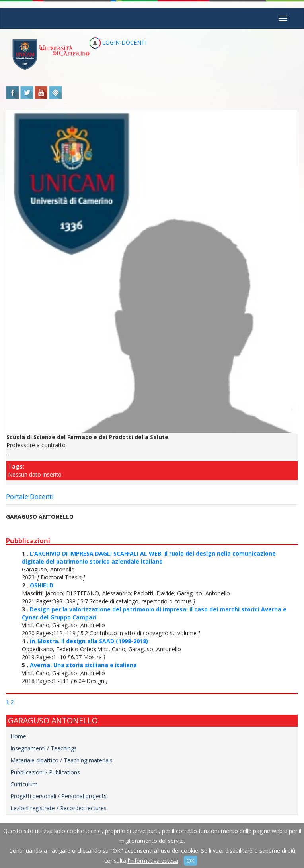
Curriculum (24, 784)
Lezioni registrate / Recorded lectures (58, 808)
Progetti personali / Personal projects (58, 796)
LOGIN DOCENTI (118, 42)
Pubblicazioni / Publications (45, 772)
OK (191, 861)
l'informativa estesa (153, 861)
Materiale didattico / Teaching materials (61, 760)
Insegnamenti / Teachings (44, 748)
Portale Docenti (30, 496)
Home (18, 736)
